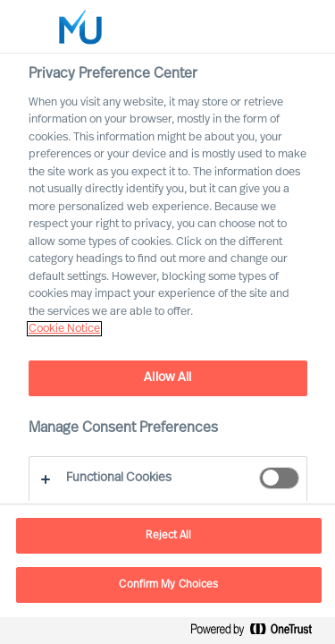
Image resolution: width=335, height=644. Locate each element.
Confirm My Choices (168, 585)
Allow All (167, 378)
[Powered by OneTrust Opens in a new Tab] (258, 633)
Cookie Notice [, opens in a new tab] (64, 329)
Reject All (168, 536)
